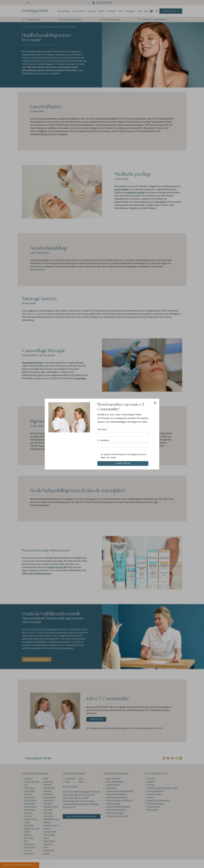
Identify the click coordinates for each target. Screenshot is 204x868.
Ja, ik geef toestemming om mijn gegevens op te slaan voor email (123, 456)
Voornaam (102, 429)
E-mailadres (103, 440)
